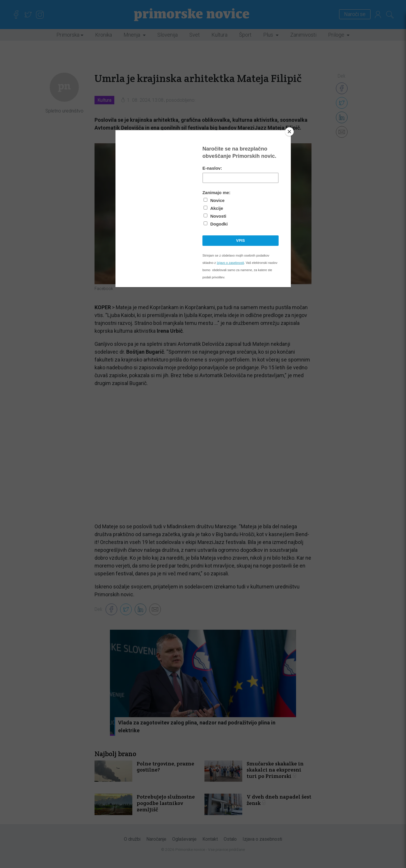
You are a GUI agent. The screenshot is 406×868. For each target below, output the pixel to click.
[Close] (289, 132)
